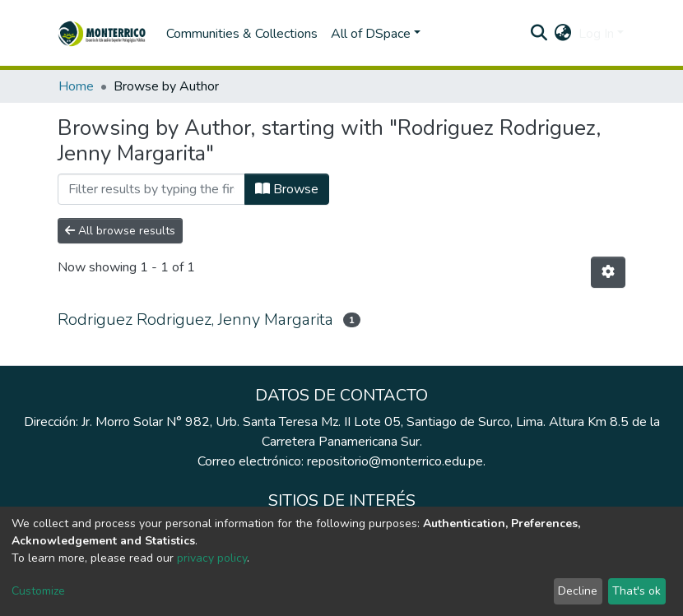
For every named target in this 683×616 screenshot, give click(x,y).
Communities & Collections (242, 34)
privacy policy (212, 558)
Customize (38, 591)
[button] (563, 34)
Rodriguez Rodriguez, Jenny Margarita (195, 320)
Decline (578, 591)
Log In (596, 34)
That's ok (637, 591)
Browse (287, 189)
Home (76, 86)
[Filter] (151, 189)
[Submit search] (539, 34)
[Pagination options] (608, 272)
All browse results (120, 231)
